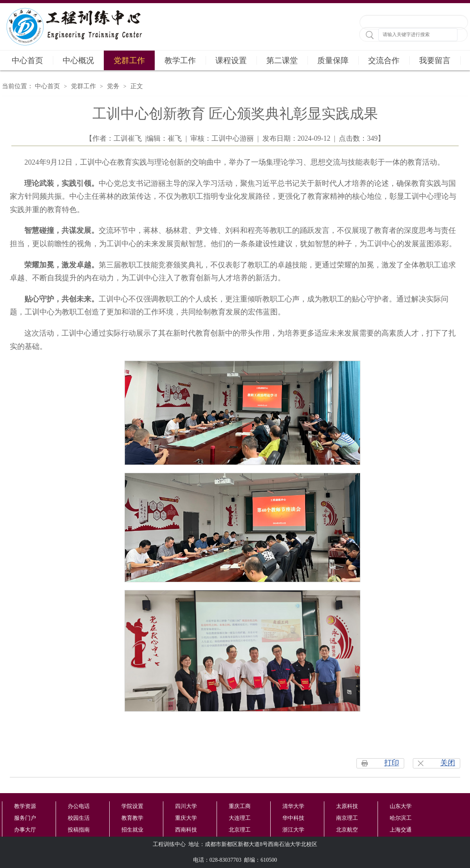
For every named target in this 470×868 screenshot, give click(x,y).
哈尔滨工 (401, 818)
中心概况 (78, 60)
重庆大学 (186, 818)
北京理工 (240, 830)
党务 (113, 86)
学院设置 (132, 806)
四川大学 (186, 806)
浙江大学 (293, 830)
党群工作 (129, 60)
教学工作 (180, 60)
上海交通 (401, 830)
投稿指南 (79, 830)
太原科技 (347, 806)
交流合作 (384, 60)
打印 (392, 763)
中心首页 (27, 60)
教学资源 (25, 806)
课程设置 (231, 60)
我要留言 (435, 60)
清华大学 (293, 806)
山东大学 (401, 806)
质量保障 (333, 60)
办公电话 (79, 806)
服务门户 (25, 818)
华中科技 (293, 818)
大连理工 (240, 818)
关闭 (448, 763)
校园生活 (79, 818)
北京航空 (347, 830)
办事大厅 (25, 830)
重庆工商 (240, 806)
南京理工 (347, 818)
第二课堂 (282, 60)
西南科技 (186, 830)
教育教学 (132, 818)
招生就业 (132, 830)
